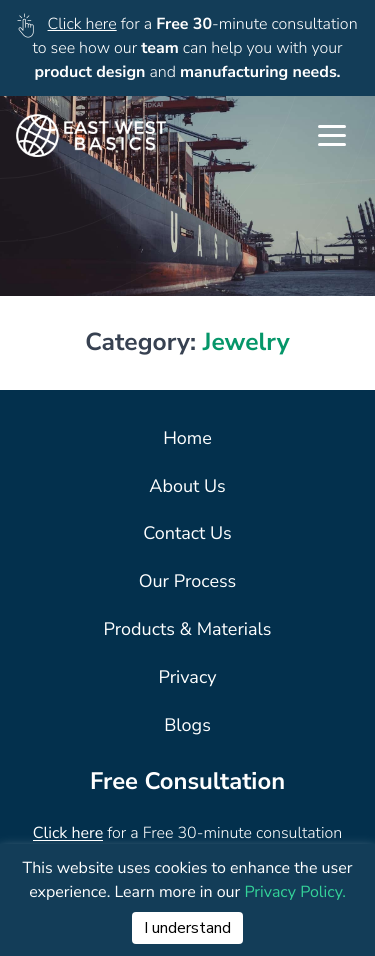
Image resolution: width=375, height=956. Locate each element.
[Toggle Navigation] (332, 135)
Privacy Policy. (294, 892)
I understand (187, 928)
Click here (82, 24)
